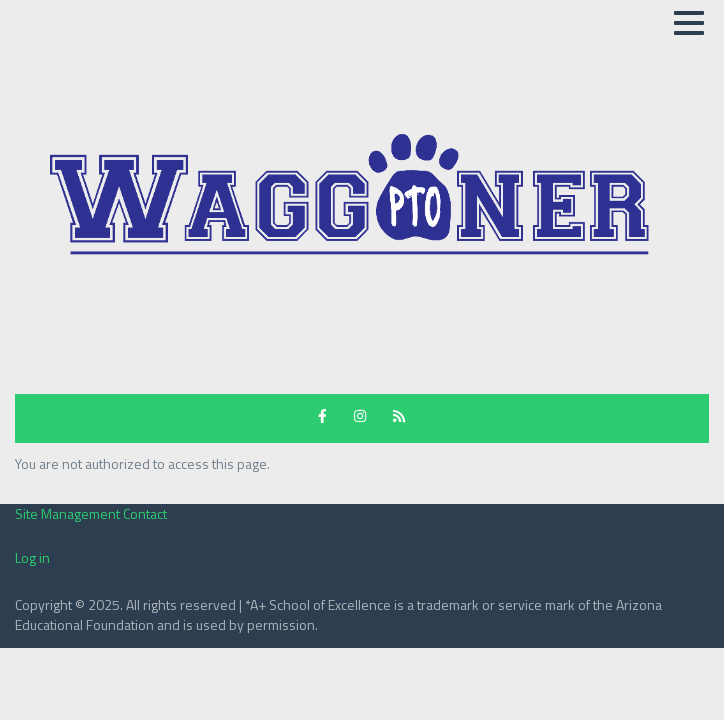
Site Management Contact (91, 513)
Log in (32, 557)
